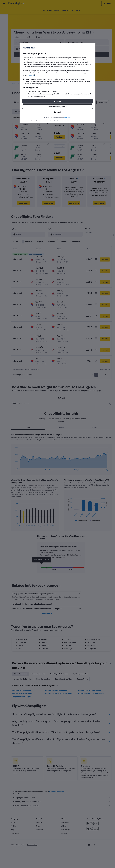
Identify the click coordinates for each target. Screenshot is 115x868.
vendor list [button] (31, 75)
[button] (57, 101)
